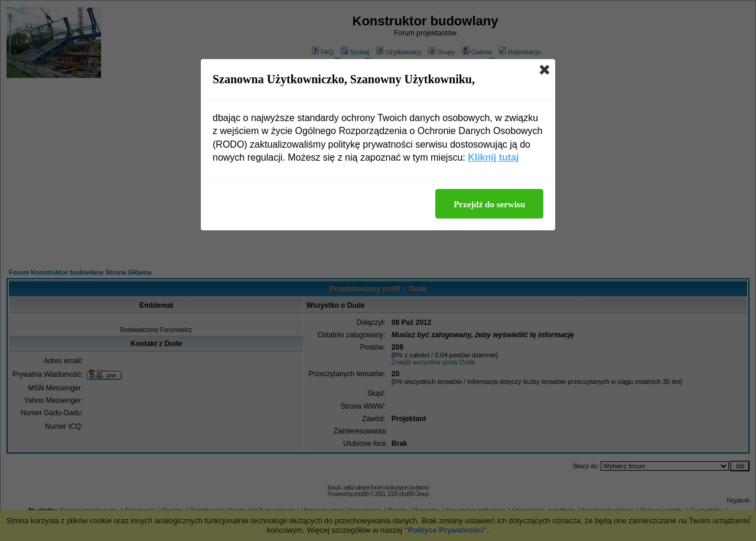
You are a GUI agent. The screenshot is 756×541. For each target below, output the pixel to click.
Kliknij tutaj (493, 157)
